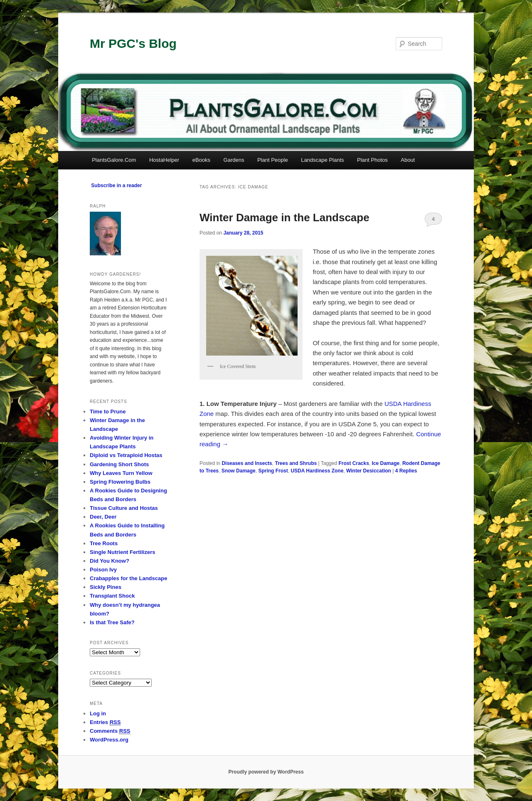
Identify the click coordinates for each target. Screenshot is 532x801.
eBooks (201, 160)
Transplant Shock (112, 596)
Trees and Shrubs (296, 463)
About (408, 160)
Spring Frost (273, 471)
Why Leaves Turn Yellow (121, 473)
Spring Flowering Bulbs (120, 482)
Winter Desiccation (369, 471)
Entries (105, 722)
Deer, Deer (103, 517)
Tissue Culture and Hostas (124, 508)
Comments (110, 731)
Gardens (234, 160)
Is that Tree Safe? (112, 622)
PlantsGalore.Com (114, 160)
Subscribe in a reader (116, 185)
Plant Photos (372, 160)
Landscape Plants (322, 160)
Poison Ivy (103, 570)
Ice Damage (386, 463)
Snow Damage (239, 471)
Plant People (273, 160)
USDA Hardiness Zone (317, 471)
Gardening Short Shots (119, 464)
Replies (406, 471)
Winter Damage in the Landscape (284, 218)
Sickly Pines (106, 587)
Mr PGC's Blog (133, 43)
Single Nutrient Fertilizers (122, 552)
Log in (98, 713)
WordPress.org (109, 740)
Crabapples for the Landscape (128, 578)
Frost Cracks (353, 463)
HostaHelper (164, 160)
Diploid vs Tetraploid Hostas (126, 455)
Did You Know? (110, 561)
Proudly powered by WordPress (266, 772)
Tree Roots (104, 543)
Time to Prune (108, 412)
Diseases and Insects (247, 463)
